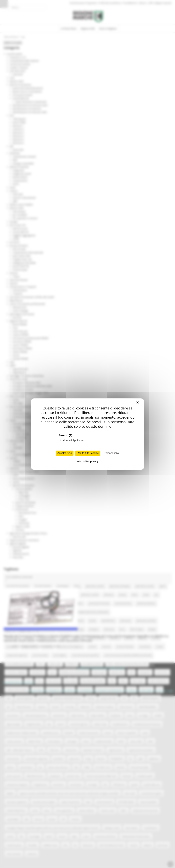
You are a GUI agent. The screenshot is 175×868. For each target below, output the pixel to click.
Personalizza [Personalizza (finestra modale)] (111, 453)
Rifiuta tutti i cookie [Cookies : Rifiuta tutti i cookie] (88, 453)
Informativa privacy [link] (87, 461)
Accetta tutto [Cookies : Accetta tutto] (65, 453)
